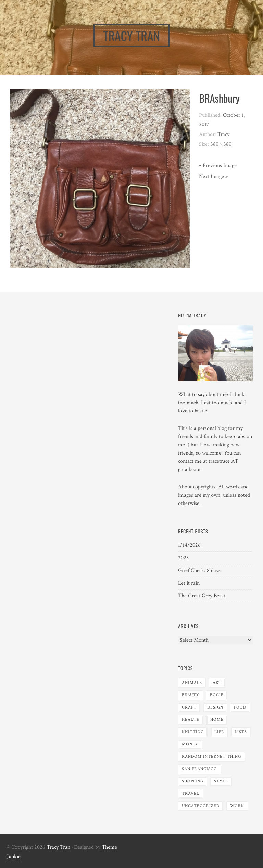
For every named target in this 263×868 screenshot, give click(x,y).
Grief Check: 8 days (199, 570)
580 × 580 (221, 144)
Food (240, 707)
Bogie (217, 695)
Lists (241, 732)
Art (217, 683)
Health (191, 720)
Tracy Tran (58, 847)
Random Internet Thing (211, 757)
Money (190, 744)
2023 (183, 558)
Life (219, 732)
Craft (189, 707)
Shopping (193, 781)
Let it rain (189, 583)
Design (215, 707)
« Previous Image (218, 165)
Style (221, 781)
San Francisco (199, 769)
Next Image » (213, 176)
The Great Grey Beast (202, 596)
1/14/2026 (189, 545)
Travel (191, 794)
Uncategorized (201, 806)
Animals (192, 683)
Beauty (191, 695)
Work (237, 806)
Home (217, 720)
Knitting (193, 732)
